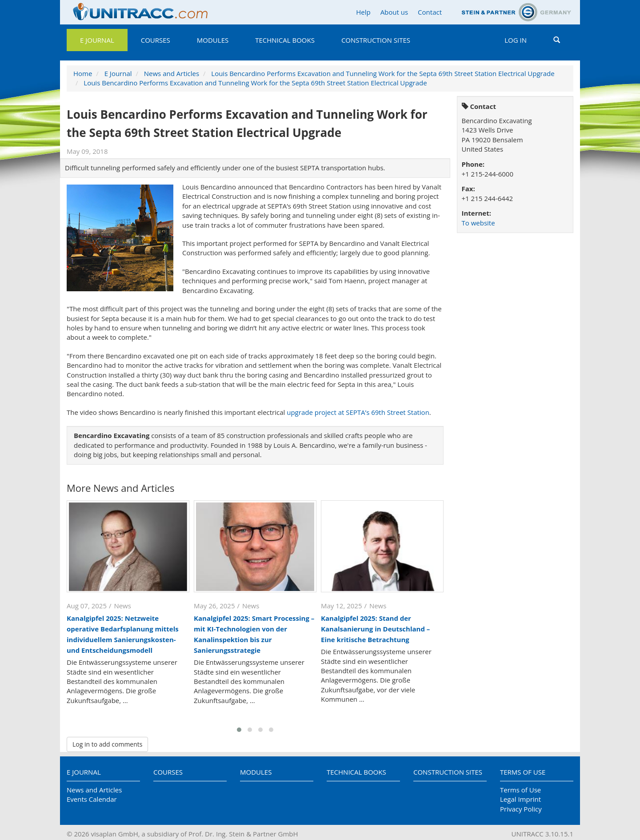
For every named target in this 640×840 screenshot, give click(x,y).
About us (394, 12)
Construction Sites (376, 40)
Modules (213, 40)
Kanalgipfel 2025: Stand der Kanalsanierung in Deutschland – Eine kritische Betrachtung (375, 629)
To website (478, 223)
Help (363, 12)
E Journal (97, 40)
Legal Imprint (520, 799)
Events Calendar (92, 799)
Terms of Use (523, 772)
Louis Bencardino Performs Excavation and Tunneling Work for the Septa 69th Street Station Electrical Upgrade (383, 73)
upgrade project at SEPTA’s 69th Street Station (358, 412)
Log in (516, 40)
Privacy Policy (521, 809)
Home (83, 73)
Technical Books (285, 40)
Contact (430, 12)
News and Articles (172, 73)
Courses (156, 40)
